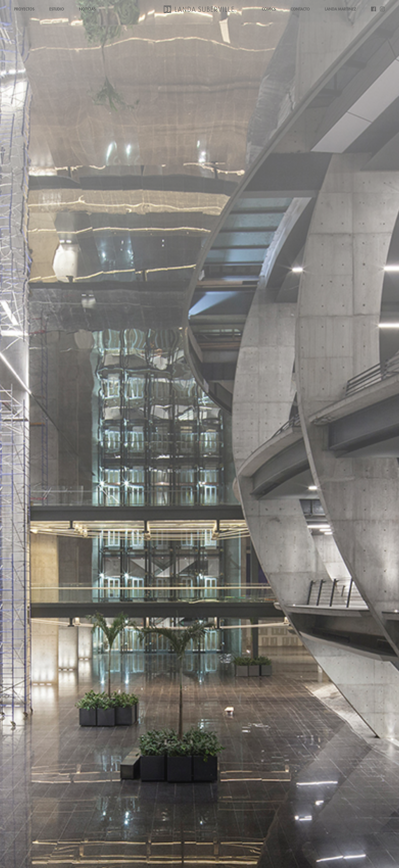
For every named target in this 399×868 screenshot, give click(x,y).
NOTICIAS (87, 9)
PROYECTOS (24, 9)
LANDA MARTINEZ (340, 9)
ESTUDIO (57, 9)
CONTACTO (300, 9)
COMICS (269, 9)
